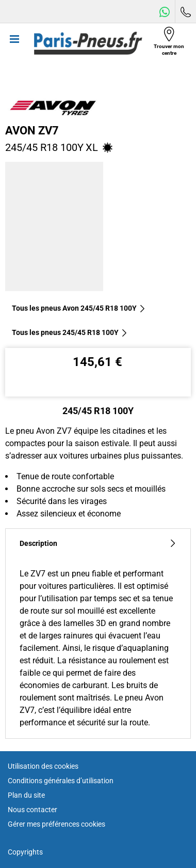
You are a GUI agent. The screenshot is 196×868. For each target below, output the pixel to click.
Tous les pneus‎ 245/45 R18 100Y (70, 332)
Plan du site (26, 795)
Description (98, 544)
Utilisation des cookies (43, 766)
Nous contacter (32, 810)
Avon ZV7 (32, 130)
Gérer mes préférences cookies (56, 824)
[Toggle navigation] (14, 43)
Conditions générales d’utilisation (61, 781)
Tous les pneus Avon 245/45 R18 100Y (79, 308)
